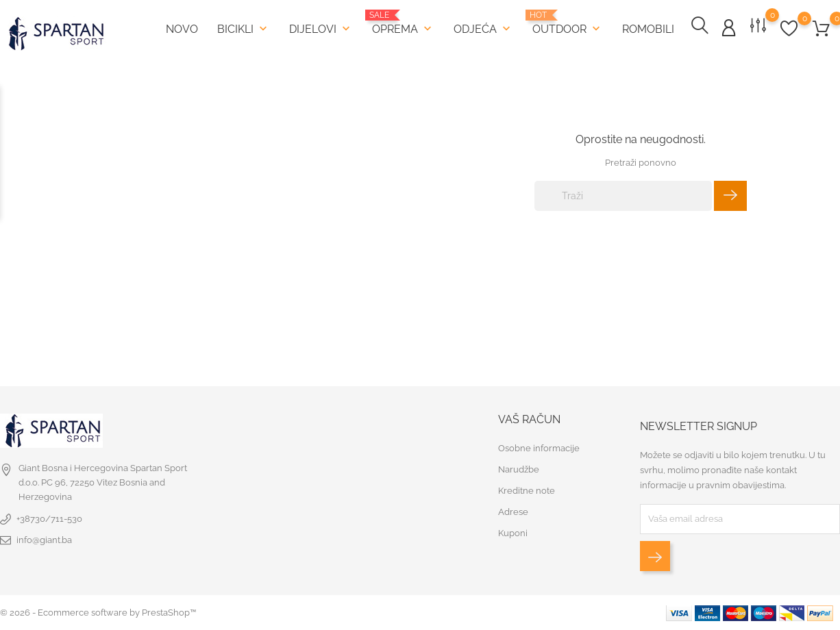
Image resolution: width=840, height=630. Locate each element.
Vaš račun (529, 419)
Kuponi (513, 533)
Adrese (513, 512)
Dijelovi (321, 28)
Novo (182, 28)
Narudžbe (519, 469)
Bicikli (244, 28)
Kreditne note (527, 491)
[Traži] (623, 195)
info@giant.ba (44, 540)
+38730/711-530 (49, 519)
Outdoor (568, 22)
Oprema (403, 22)
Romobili (648, 28)
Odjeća (483, 28)
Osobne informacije (539, 448)
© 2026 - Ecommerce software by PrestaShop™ (98, 613)
